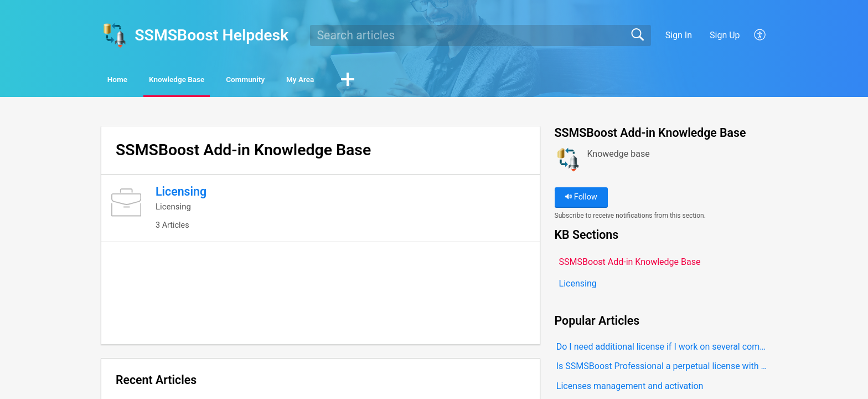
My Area (388, 81)
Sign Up (725, 35)
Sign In (679, 35)
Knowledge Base (216, 81)
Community (310, 81)
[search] (480, 35)
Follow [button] (581, 199)
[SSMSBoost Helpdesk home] (114, 35)
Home (132, 81)
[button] (760, 35)
